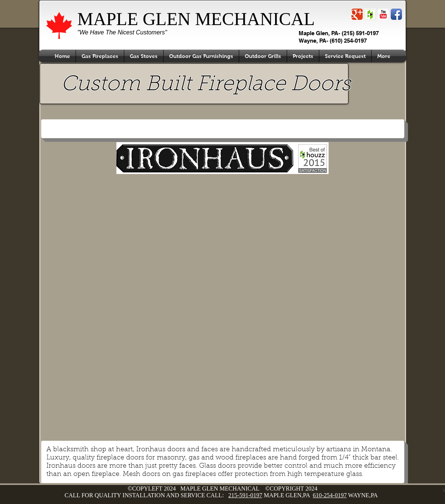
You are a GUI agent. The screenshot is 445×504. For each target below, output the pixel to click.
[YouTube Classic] (383, 14)
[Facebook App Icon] (396, 14)
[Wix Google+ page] (357, 14)
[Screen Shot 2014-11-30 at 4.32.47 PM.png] (370, 14)
